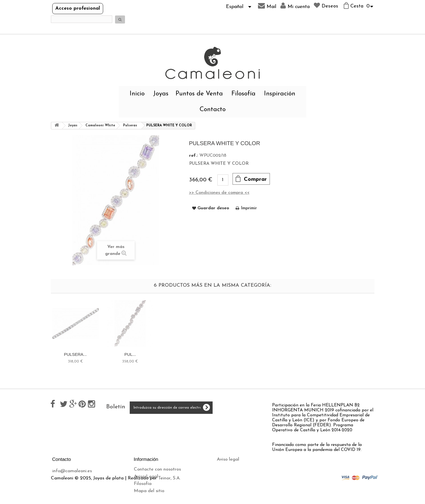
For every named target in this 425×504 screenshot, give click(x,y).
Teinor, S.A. (169, 501)
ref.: (194, 156)
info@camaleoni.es (72, 471)
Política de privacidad (240, 474)
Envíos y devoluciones (239, 467)
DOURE (75, 354)
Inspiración (280, 94)
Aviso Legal (146, 476)
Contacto (213, 110)
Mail (267, 6)
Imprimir (249, 208)
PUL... (349, 354)
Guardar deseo (213, 208)
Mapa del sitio (149, 491)
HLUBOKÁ (130, 354)
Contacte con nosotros (157, 469)
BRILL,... (239, 354)
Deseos (326, 6)
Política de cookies (236, 481)
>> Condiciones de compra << (219, 193)
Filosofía (243, 94)
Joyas (161, 94)
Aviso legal (228, 459)
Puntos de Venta (199, 94)
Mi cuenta (295, 6)
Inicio (137, 94)
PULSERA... (294, 354)
